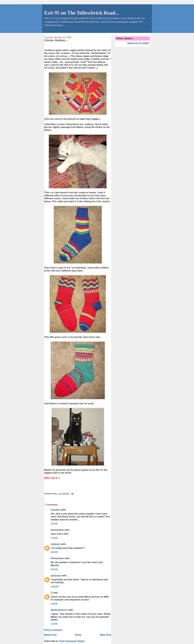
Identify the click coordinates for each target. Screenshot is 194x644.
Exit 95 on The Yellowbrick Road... (82, 13)
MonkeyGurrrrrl (59, 610)
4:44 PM (54, 604)
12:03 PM (55, 587)
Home (78, 635)
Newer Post (50, 635)
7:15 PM (54, 624)
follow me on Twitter (138, 43)
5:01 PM (54, 524)
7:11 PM (54, 538)
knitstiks (55, 510)
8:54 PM (54, 552)
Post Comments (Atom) (72, 641)
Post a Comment (53, 630)
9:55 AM (54, 569)
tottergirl (55, 544)
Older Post (105, 635)
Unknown (56, 576)
